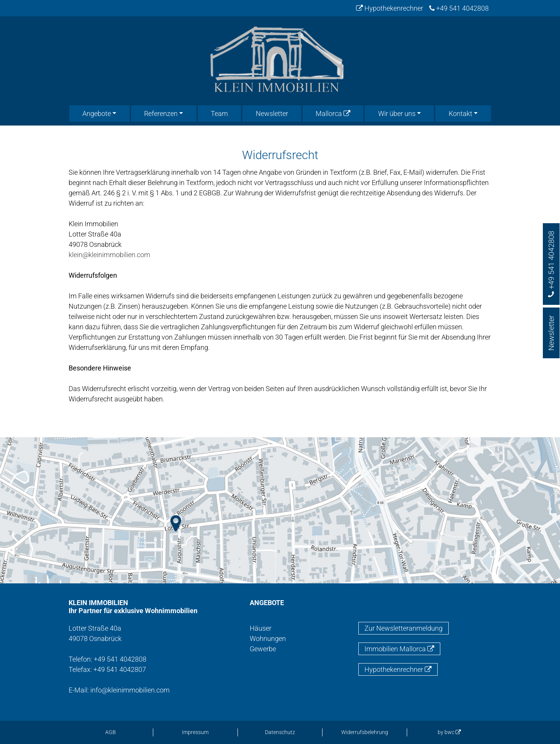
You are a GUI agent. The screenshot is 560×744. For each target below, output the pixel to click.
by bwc (449, 732)
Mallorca (333, 114)
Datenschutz (280, 732)
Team (219, 114)
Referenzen (161, 114)
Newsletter (272, 114)
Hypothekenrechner (390, 8)
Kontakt (461, 114)
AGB (111, 732)
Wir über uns (397, 114)
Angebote (97, 114)
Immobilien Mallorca (399, 649)
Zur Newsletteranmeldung (404, 628)
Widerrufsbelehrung (365, 732)
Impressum (195, 732)
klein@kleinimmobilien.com (109, 255)
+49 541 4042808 (459, 8)
